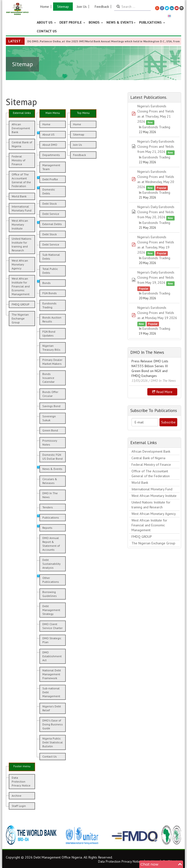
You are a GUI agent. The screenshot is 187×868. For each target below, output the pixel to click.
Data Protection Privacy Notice (21, 781)
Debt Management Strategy (51, 610)
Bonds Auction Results (52, 319)
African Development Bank (21, 128)
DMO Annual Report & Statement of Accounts (51, 544)
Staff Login (19, 806)
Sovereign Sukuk (49, 418)
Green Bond (50, 430)
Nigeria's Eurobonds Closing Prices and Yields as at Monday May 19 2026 (157, 313)
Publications (152, 22)
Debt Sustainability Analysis (51, 564)
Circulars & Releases (50, 481)
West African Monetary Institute (20, 224)
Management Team (51, 167)
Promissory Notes (50, 443)
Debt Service (51, 214)
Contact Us (47, 31)
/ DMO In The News (162, 381)
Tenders (48, 507)
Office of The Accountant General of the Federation (21, 180)
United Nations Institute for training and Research (22, 244)
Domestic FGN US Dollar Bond (52, 457)
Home (45, 7)
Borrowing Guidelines (50, 594)
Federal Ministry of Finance (19, 160)
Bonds (96, 22)
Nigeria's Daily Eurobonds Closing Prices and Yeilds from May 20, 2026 (156, 212)
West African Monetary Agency (20, 264)
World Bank (19, 196)
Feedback (102, 7)
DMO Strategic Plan (52, 640)
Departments (51, 155)
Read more (162, 392)
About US (46, 22)
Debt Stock (50, 204)
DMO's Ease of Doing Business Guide (53, 724)
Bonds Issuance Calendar (48, 378)
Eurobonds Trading (49, 305)
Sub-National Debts (51, 257)
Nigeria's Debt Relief (52, 708)
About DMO (50, 145)
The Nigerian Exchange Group (20, 318)
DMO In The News (50, 495)
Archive (17, 796)
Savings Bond (51, 406)
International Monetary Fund (22, 208)
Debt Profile (72, 22)
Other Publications (51, 580)
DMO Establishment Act (52, 656)
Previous (12, 835)
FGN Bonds (50, 293)
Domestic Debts (49, 191)
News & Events (121, 22)
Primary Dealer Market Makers (52, 362)
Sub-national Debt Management (51, 692)
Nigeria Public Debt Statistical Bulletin (53, 742)
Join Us (82, 7)
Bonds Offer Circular (50, 394)
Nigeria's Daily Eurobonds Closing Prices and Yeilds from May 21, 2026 (156, 146)
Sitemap (63, 7)
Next (175, 835)
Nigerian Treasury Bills (51, 348)
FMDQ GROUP (21, 304)
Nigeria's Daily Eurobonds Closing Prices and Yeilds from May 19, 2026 (156, 277)
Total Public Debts (50, 271)
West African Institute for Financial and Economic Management (21, 286)
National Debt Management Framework (52, 674)
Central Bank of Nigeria (22, 144)
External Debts (52, 224)
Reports (47, 528)
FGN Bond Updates (49, 333)
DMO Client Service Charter (52, 626)
